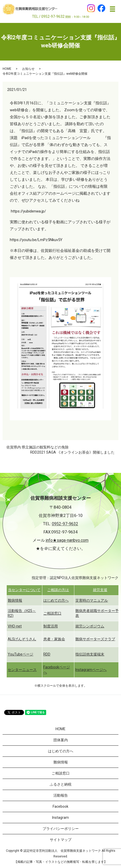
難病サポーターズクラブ (95, 639)
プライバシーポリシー (61, 829)
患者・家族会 (54, 639)
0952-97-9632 (65, 524)
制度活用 (51, 626)
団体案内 (61, 740)
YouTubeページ (21, 654)
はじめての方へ (56, 600)
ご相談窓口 (52, 613)
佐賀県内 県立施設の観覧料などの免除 (38, 447)
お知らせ (28, 69)
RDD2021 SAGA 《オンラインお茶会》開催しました (72, 452)
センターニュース (22, 670)
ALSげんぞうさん (22, 639)
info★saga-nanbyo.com (67, 541)
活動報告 (61, 795)
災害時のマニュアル (92, 600)
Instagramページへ (91, 670)
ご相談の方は (58, 590)
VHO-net (15, 626)
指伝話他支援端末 (90, 654)
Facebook (60, 806)
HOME (7, 69)
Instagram (60, 818)
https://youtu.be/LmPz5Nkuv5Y (36, 240)
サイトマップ (61, 840)
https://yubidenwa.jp (28, 211)
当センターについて (24, 590)
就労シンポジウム (90, 626)
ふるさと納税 (61, 784)
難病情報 (15, 600)
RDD (47, 654)
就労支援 (100, 590)
